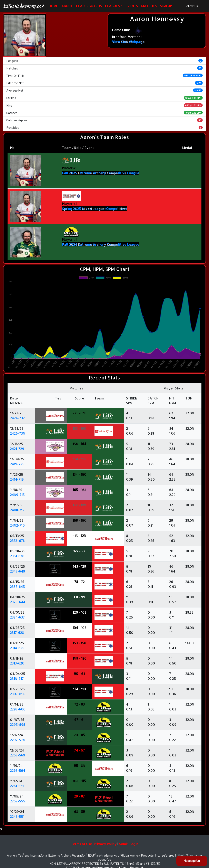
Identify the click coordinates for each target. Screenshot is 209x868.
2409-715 (17, 495)
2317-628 (17, 633)
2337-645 (17, 587)
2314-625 (17, 648)
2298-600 (18, 709)
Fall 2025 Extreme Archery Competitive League (101, 173)
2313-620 (17, 663)
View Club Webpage (128, 42)
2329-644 (18, 602)
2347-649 (18, 571)
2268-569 (18, 755)
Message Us (192, 861)
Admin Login (128, 844)
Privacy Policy (105, 844)
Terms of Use (81, 844)
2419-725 (17, 464)
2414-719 (17, 479)
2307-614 (17, 694)
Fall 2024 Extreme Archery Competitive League (101, 244)
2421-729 (17, 449)
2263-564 (18, 770)
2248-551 (17, 816)
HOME (53, 6)
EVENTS (132, 6)
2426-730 (18, 433)
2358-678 (17, 541)
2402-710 (17, 525)
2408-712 (17, 510)
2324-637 (17, 617)
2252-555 (18, 801)
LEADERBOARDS (89, 6)
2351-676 (17, 556)
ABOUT (67, 6)
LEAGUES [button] (112, 6)
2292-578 (17, 740)
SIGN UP (166, 6)
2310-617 (17, 678)
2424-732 (17, 418)
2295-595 (18, 724)
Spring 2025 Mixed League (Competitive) (94, 209)
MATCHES (149, 6)
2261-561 (17, 786)
